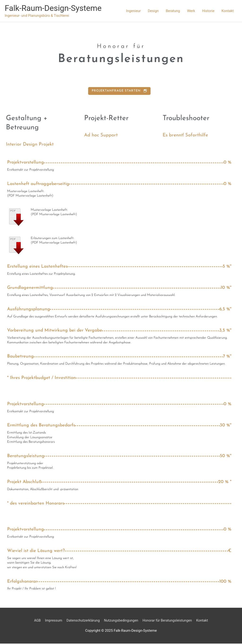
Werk (191, 11)
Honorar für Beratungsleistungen (169, 621)
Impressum (51, 621)
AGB (34, 621)
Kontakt (228, 11)
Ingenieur (134, 11)
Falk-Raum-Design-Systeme (55, 8)
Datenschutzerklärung (82, 621)
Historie (208, 11)
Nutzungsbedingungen (121, 621)
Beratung (173, 11)
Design (153, 11)
